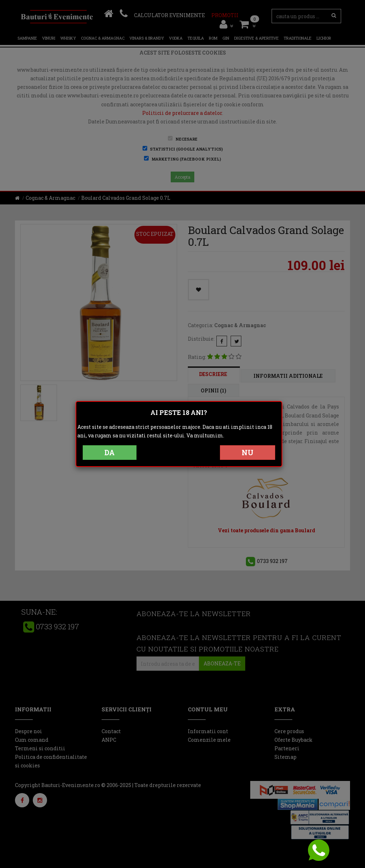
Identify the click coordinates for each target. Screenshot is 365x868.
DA (110, 452)
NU (248, 452)
